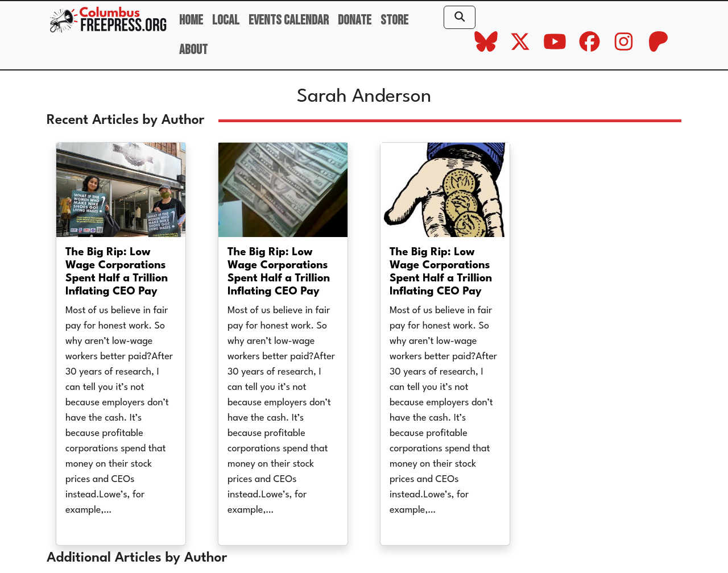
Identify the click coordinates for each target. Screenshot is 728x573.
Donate (355, 20)
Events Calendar (289, 20)
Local (226, 20)
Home (191, 20)
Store (394, 20)
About (193, 50)
